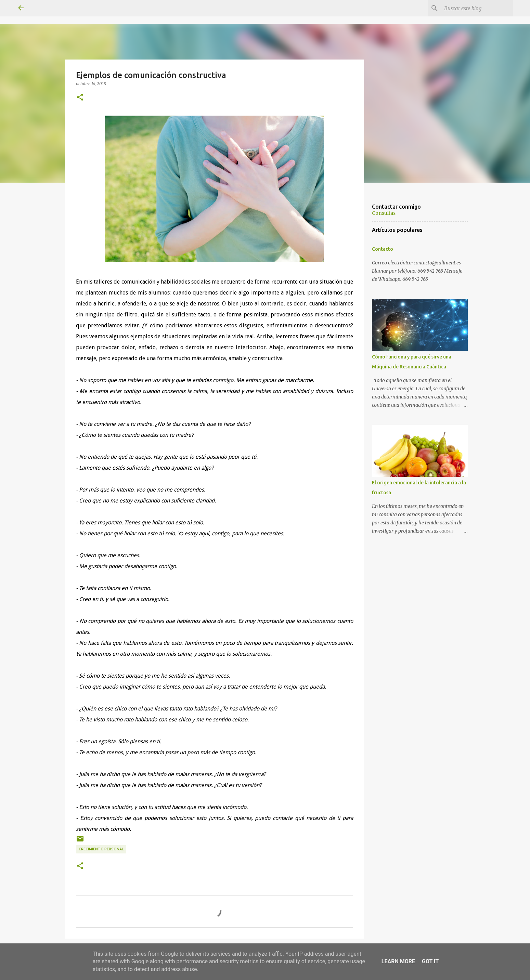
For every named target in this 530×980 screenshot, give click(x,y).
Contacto (383, 249)
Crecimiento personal (101, 849)
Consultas (384, 213)
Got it (430, 961)
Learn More (398, 961)
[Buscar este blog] (477, 8)
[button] (80, 97)
